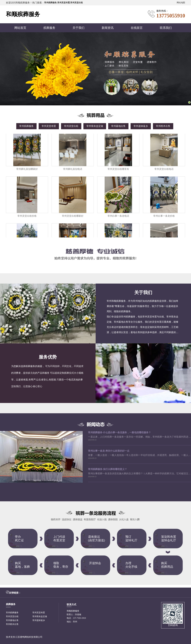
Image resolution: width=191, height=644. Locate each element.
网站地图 (181, 3)
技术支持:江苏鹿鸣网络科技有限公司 (24, 637)
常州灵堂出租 (71, 126)
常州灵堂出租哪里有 (118, 170)
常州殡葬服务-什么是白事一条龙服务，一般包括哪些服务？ (119, 432)
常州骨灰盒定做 (95, 126)
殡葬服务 (49, 28)
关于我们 (78, 28)
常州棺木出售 (163, 126)
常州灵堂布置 (49, 126)
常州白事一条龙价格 (164, 217)
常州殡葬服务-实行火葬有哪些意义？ (108, 469)
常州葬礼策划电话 (73, 170)
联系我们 (166, 28)
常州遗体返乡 (141, 126)
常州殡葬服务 (26, 126)
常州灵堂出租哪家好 (73, 217)
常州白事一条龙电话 (118, 217)
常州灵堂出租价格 (27, 217)
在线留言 (137, 28)
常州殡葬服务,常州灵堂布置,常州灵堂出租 (63, 3)
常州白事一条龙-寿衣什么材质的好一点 (109, 451)
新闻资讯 (108, 28)
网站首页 (20, 28)
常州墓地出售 (118, 126)
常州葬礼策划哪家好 (27, 170)
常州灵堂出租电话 (164, 170)
